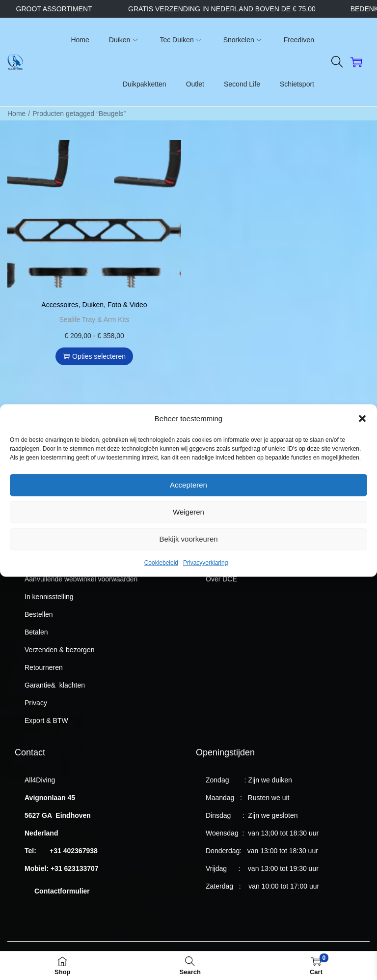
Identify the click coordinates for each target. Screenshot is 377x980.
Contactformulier (62, 891)
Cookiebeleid (161, 578)
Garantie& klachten (55, 685)
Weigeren (188, 528)
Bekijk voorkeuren (188, 555)
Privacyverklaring (205, 578)
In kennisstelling (49, 597)
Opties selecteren (94, 356)
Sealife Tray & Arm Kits (94, 319)
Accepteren (188, 501)
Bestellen (39, 614)
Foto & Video (127, 305)
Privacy (36, 703)
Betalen (36, 632)
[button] (362, 434)
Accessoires (60, 305)
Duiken (93, 305)
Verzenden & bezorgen (59, 650)
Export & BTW (46, 721)
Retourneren (44, 667)
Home (16, 114)
